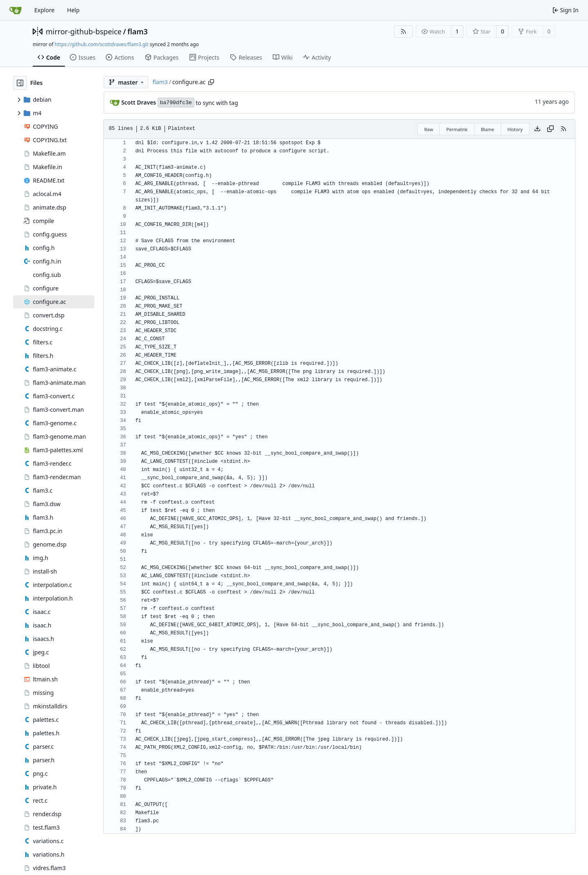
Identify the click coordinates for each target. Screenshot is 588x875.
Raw (429, 129)
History (515, 129)
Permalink (457, 129)
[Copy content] (550, 129)
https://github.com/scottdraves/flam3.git (102, 44)
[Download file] (537, 129)
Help (73, 10)
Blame (488, 129)
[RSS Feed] (403, 31)
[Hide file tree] (20, 83)
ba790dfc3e (176, 103)
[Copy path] (211, 82)
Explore (44, 10)
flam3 (138, 31)
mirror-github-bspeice (84, 31)
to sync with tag (217, 103)
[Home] (16, 10)
